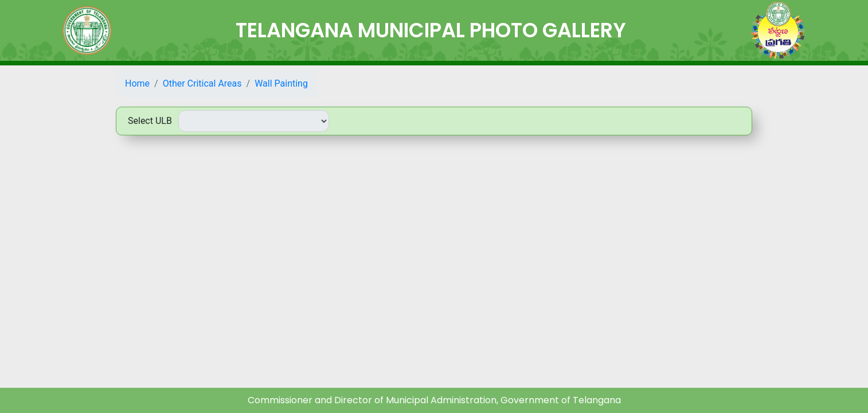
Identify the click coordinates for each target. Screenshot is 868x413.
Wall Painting (281, 83)
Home (137, 83)
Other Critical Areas (202, 83)
